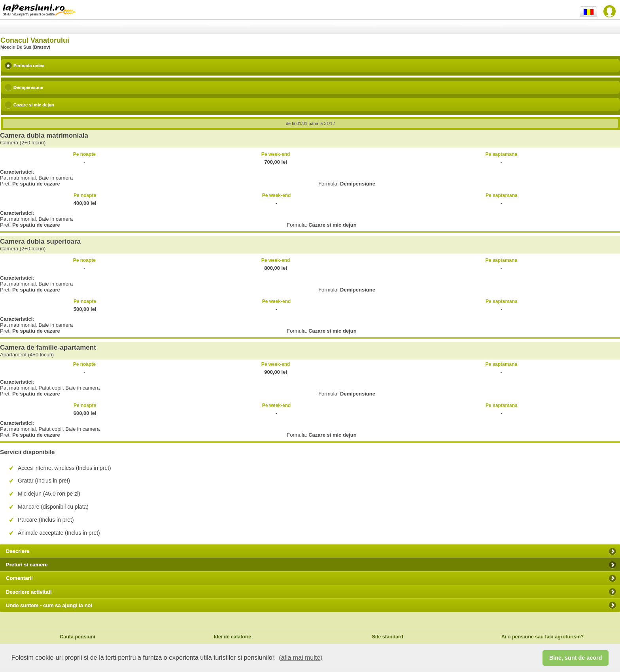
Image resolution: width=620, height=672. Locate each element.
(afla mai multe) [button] (301, 658)
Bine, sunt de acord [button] (576, 658)
